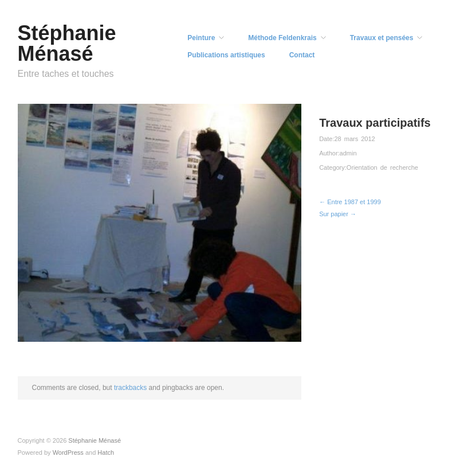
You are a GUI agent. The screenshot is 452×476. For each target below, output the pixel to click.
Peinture (201, 38)
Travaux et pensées (382, 38)
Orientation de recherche (382, 167)
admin (348, 153)
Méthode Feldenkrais (282, 38)
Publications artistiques (226, 55)
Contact (302, 55)
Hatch (106, 452)
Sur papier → (338, 214)
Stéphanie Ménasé (67, 43)
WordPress (68, 452)
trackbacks (130, 388)
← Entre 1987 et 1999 (350, 202)
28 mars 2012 (354, 139)
